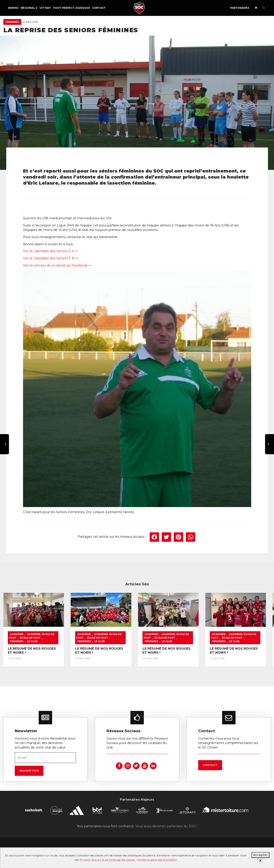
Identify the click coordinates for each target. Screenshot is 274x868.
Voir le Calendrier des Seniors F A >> (51, 251)
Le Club (32, 642)
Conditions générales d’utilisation (157, 860)
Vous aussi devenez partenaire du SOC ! (166, 827)
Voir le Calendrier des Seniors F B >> (51, 258)
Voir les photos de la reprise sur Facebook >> (57, 265)
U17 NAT (45, 8)
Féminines (12, 22)
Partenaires (240, 8)
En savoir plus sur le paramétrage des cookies (107, 860)
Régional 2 (29, 8)
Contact (99, 8)
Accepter (260, 855)
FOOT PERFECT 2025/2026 (72, 8)
